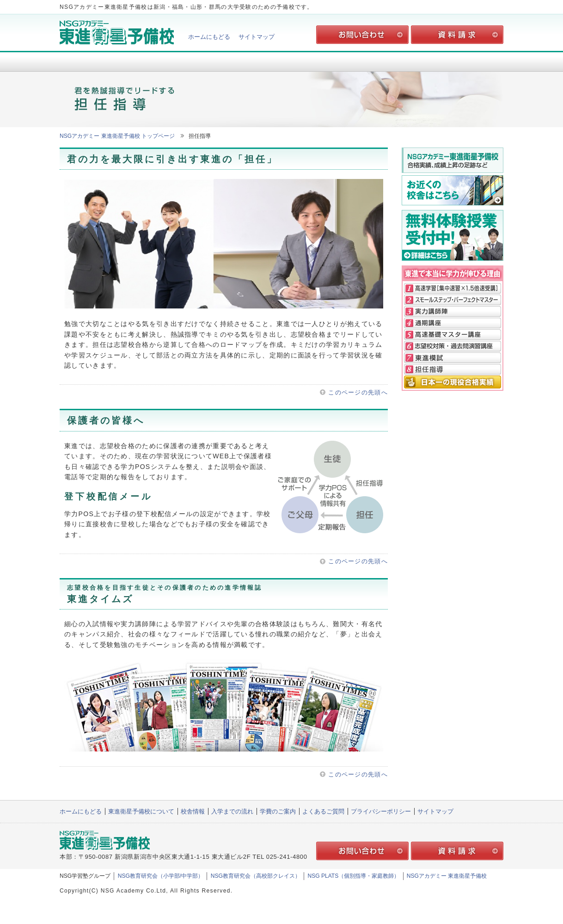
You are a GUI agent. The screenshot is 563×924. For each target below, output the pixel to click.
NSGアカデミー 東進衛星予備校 (447, 876)
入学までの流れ (281, 61)
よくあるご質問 (459, 61)
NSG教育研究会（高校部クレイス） (256, 876)
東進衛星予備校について (104, 61)
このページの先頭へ (358, 392)
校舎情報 (193, 61)
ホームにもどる (209, 37)
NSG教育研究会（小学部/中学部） (161, 876)
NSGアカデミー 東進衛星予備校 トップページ (117, 136)
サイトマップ (257, 37)
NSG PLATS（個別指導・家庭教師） (353, 876)
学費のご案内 (370, 61)
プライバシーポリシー (381, 811)
